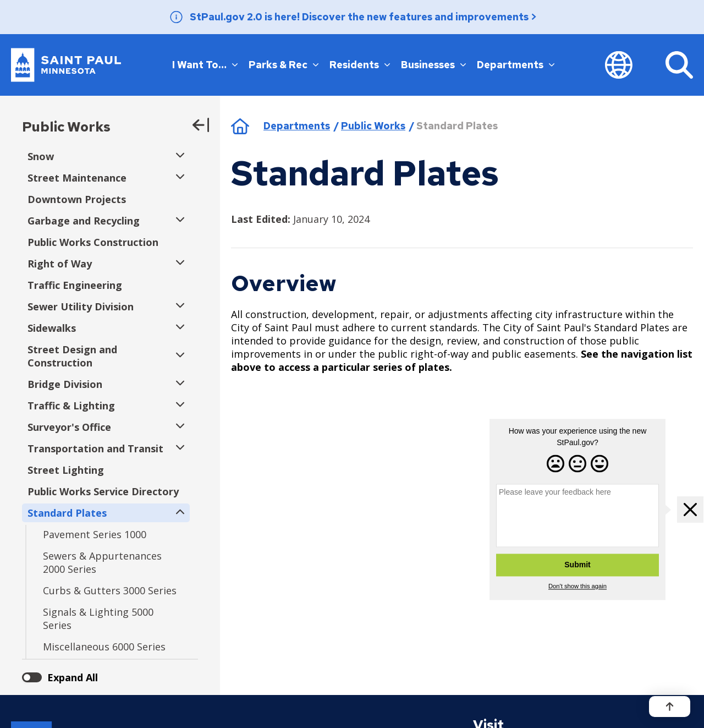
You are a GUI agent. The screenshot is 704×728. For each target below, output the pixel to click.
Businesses (433, 64)
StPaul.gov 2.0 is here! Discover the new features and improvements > (363, 17)
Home (240, 126)
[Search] (679, 65)
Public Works (66, 127)
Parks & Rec (284, 64)
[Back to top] (670, 707)
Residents (360, 64)
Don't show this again (577, 587)
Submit (577, 565)
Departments (516, 64)
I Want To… (205, 64)
